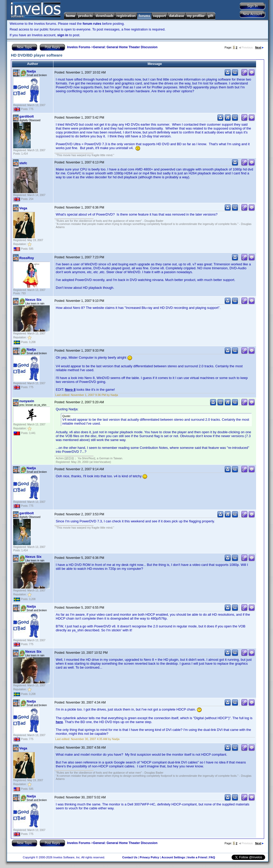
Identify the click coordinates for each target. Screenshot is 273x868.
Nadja (31, 71)
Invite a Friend (197, 857)
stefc (23, 163)
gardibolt (27, 116)
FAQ (212, 857)
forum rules (92, 24)
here (59, 722)
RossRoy (27, 258)
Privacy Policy (149, 857)
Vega (23, 208)
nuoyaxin (27, 401)
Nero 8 (70, 390)
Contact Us (130, 857)
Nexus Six (33, 300)
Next (259, 47)
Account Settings (173, 857)
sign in (63, 35)
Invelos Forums (79, 47)
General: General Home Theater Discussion (125, 47)
